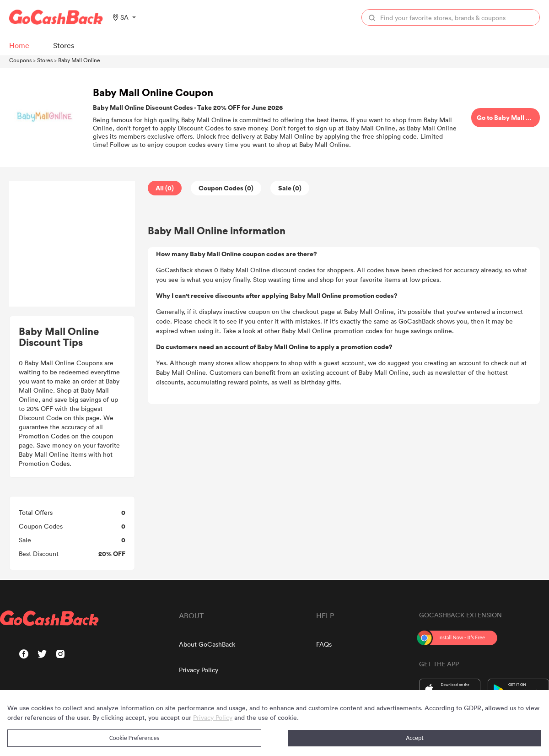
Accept (415, 738)
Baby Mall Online (79, 60)
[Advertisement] (72, 244)
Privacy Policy (199, 670)
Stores (45, 60)
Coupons (20, 60)
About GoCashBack (207, 644)
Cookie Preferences (134, 738)
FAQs (324, 644)
